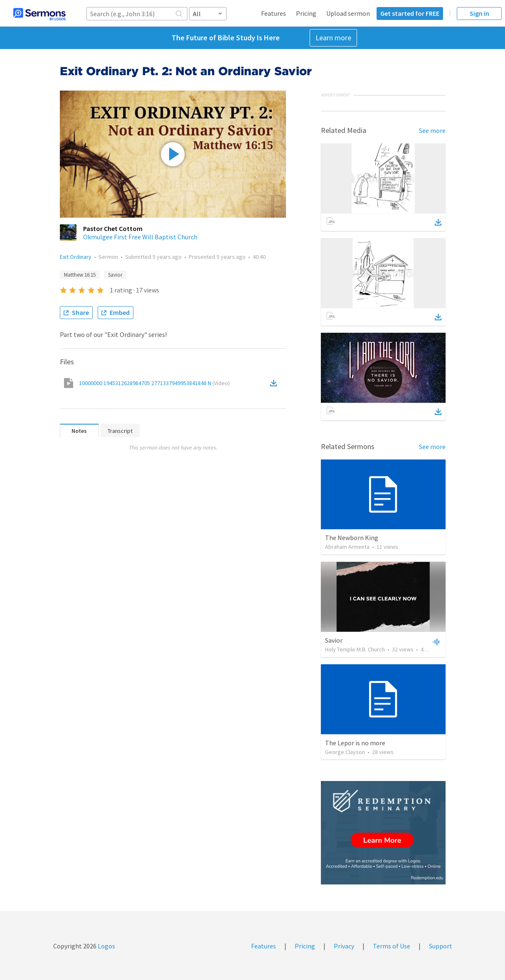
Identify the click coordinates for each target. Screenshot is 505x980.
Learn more (333, 38)
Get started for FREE (410, 13)
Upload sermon (348, 13)
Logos (106, 946)
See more (432, 130)
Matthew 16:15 (80, 275)
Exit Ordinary (76, 257)
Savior (115, 275)
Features (273, 13)
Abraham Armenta (347, 547)
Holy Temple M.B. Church (355, 649)
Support (441, 946)
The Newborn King (352, 538)
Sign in (479, 13)
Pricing (306, 13)
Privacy (344, 946)
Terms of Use (392, 946)
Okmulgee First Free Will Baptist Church (140, 237)
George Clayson (345, 752)
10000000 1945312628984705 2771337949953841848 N (154, 383)
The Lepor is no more (355, 743)
